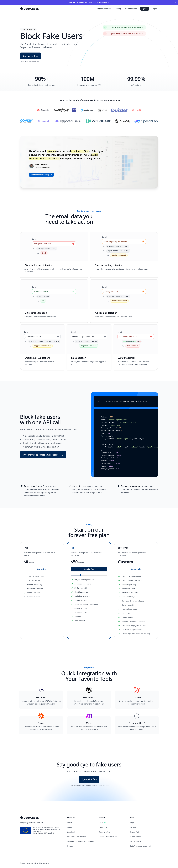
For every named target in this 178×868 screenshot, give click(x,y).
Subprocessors (136, 837)
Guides (70, 827)
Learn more (89, 2)
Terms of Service (136, 841)
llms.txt (70, 846)
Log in (154, 9)
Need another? (137, 723)
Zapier (41, 723)
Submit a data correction (108, 837)
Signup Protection (104, 9)
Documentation (131, 9)
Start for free (89, 569)
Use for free (42, 569)
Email (35, 239)
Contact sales (136, 569)
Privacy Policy (135, 832)
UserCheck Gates (34, 597)
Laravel (137, 697)
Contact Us (103, 827)
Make (89, 723)
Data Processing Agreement (141, 846)
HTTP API (41, 697)
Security (133, 827)
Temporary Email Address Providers (80, 841)
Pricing (118, 9)
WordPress (89, 697)
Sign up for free (30, 56)
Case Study (71, 832)
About (69, 823)
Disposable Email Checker (77, 837)
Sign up (145, 9)
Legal (132, 823)
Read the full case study (42, 175)
